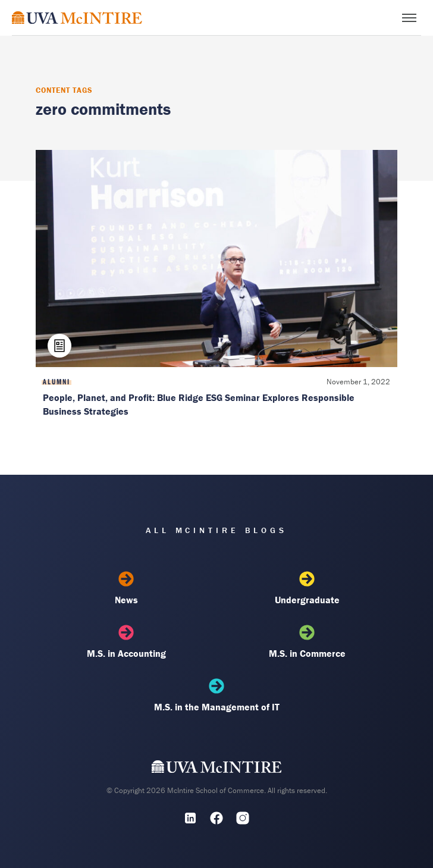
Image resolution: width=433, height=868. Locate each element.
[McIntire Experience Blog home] (77, 18)
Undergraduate (307, 588)
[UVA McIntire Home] (217, 769)
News (126, 588)
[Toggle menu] (409, 18)
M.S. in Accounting (126, 642)
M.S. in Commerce (307, 642)
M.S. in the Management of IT (216, 695)
